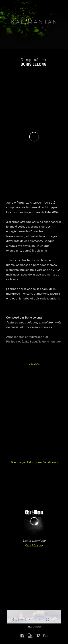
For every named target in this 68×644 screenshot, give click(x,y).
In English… (34, 364)
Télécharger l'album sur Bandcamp (34, 462)
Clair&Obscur (34, 545)
